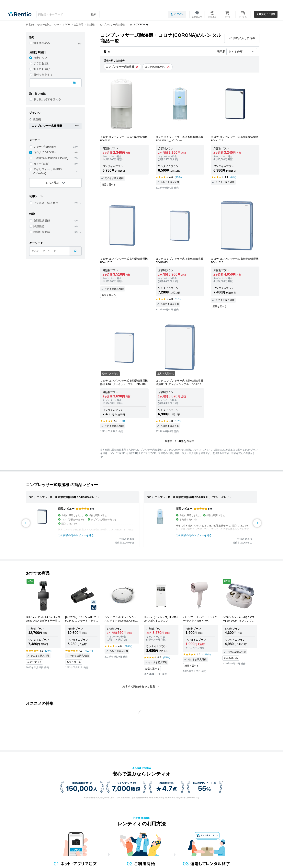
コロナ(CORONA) (45, 152)
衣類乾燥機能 (42, 221)
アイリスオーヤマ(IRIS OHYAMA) (48, 171)
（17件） (123, 421)
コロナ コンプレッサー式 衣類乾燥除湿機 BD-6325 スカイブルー (184, 497)
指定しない (40, 58)
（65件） (167, 657)
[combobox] (68, 14)
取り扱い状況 (38, 94)
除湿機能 (39, 226)
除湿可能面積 (42, 232)
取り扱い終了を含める (47, 99)
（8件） (233, 177)
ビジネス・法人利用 (46, 203)
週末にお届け (42, 69)
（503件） (89, 651)
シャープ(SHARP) (45, 147)
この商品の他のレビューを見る (76, 535)
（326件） (128, 646)
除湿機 (35, 119)
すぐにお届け (42, 63)
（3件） (178, 421)
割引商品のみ (42, 43)
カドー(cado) (41, 164)
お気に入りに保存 (242, 38)
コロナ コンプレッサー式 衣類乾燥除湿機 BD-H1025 (59, 497)
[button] (141, 686)
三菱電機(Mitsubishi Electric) (51, 158)
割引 (32, 38)
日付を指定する (43, 75)
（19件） (49, 651)
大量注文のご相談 (266, 14)
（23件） (178, 177)
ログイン (177, 14)
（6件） (178, 299)
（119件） (207, 655)
